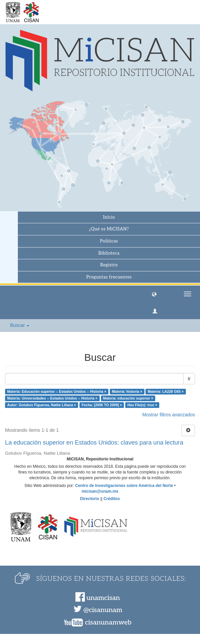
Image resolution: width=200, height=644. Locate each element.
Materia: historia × (127, 391)
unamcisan (103, 598)
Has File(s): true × (142, 405)
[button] (154, 294)
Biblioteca (109, 253)
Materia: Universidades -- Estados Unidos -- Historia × (52, 398)
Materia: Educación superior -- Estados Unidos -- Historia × (57, 391)
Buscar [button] (20, 325)
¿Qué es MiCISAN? (109, 229)
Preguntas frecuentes (109, 277)
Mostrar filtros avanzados (169, 415)
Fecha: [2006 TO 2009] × (102, 405)
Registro (109, 265)
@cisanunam (103, 610)
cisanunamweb (108, 622)
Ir (189, 379)
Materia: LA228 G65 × (166, 391)
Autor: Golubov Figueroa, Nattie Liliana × (41, 405)
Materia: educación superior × (128, 398)
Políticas (109, 241)
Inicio (109, 217)
